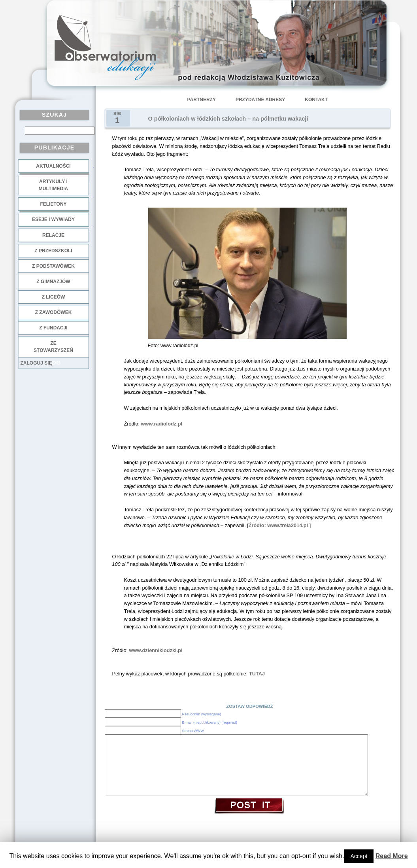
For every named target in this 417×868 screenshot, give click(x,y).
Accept (359, 856)
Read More (392, 856)
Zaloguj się (36, 363)
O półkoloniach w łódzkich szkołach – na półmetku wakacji (228, 119)
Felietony (53, 204)
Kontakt (316, 100)
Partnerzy (202, 100)
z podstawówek (53, 266)
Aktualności (53, 166)
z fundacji (53, 328)
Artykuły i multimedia (53, 185)
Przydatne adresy (260, 100)
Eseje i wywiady (53, 219)
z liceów (54, 297)
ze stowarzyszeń (53, 347)
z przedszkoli (53, 251)
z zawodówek (54, 312)
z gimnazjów (53, 282)
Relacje (53, 235)
